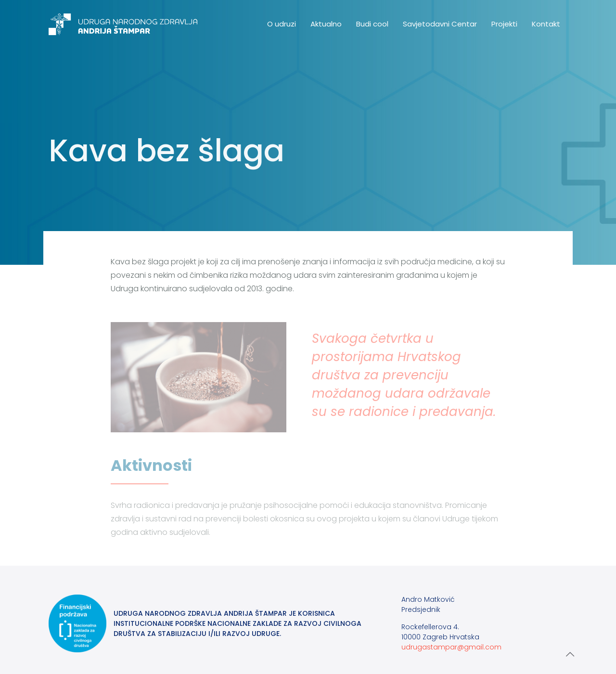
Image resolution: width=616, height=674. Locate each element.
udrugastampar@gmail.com (451, 647)
